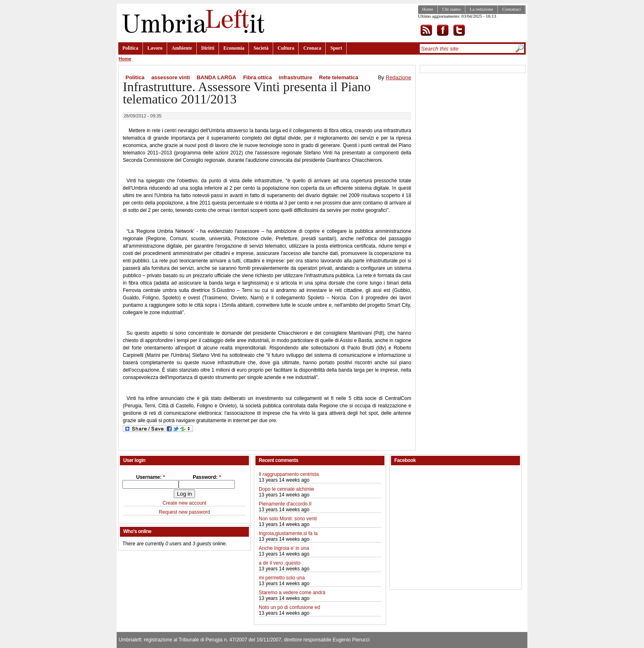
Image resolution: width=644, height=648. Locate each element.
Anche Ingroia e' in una (284, 548)
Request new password (185, 512)
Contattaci (512, 9)
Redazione (398, 77)
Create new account (185, 503)
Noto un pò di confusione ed (289, 607)
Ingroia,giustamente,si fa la (288, 533)
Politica (130, 48)
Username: (150, 477)
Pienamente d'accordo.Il (285, 504)
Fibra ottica (258, 77)
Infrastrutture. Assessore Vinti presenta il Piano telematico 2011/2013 (247, 93)
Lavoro (155, 48)
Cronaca (312, 48)
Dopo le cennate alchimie (286, 489)
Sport (336, 48)
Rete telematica (339, 77)
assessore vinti (170, 77)
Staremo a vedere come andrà (292, 593)
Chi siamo (452, 9)
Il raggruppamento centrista (289, 474)
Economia (234, 48)
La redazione (482, 9)
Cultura (286, 48)
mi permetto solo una (282, 578)
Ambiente (182, 48)
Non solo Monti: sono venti (288, 519)
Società (261, 48)
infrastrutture (296, 77)
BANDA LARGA (216, 77)
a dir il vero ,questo (279, 563)
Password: (207, 477)
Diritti (208, 48)
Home (428, 9)
